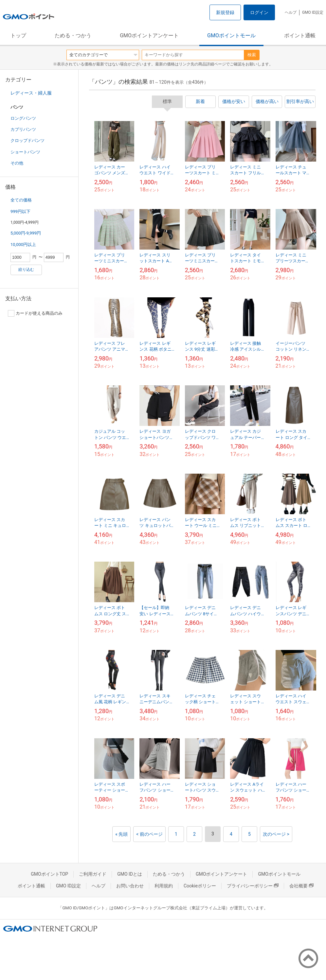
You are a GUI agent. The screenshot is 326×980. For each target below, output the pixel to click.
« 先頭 (121, 834)
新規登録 (225, 12)
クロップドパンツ (27, 140)
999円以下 (20, 211)
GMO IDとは (130, 874)
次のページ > (276, 834)
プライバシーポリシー (253, 886)
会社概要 (301, 886)
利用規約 (164, 886)
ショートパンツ (25, 152)
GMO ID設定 (313, 12)
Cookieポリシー (200, 886)
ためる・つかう (73, 35)
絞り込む (26, 270)
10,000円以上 (23, 245)
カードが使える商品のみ (35, 313)
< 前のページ (149, 834)
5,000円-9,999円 (26, 233)
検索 (252, 55)
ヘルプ (291, 12)
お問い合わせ (130, 886)
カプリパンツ (23, 129)
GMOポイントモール (231, 35)
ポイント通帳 (300, 35)
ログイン (259, 12)
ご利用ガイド (93, 874)
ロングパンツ (23, 118)
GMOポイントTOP (49, 874)
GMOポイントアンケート (149, 35)
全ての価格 (21, 200)
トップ (18, 35)
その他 (17, 163)
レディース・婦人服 (31, 93)
